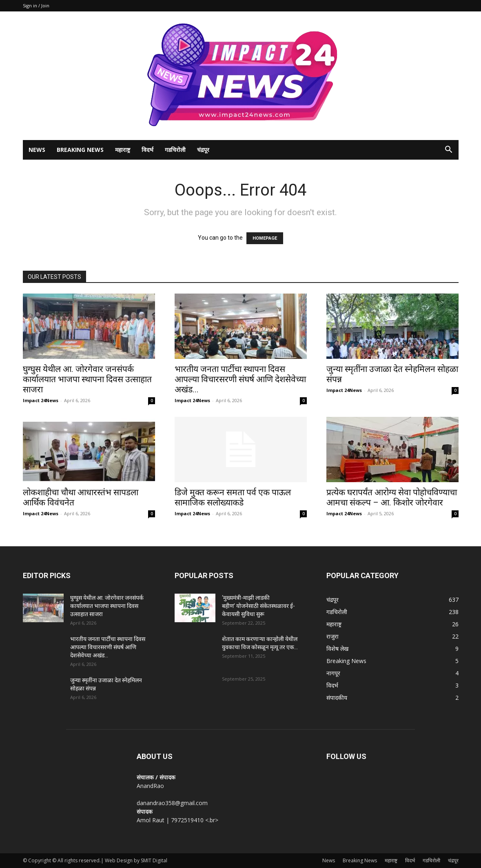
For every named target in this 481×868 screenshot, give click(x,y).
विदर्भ (147, 150)
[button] (449, 150)
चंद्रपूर (203, 150)
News (37, 150)
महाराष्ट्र (123, 150)
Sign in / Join (36, 6)
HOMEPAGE (265, 238)
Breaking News (80, 150)
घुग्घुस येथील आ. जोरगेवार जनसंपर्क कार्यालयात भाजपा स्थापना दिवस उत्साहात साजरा (87, 379)
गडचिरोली (175, 150)
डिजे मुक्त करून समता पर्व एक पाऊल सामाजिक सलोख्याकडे (233, 497)
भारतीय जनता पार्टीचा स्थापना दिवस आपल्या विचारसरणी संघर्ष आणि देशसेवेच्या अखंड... (240, 379)
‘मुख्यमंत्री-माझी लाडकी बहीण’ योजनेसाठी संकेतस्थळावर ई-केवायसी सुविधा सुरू (258, 606)
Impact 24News (41, 400)
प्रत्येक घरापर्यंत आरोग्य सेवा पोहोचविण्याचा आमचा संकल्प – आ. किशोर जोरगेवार (392, 497)
